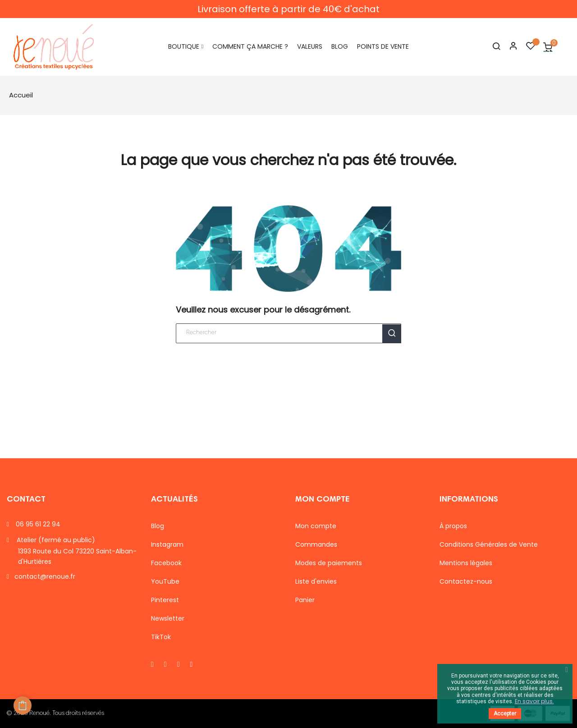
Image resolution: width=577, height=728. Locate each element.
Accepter (505, 714)
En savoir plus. (534, 701)
